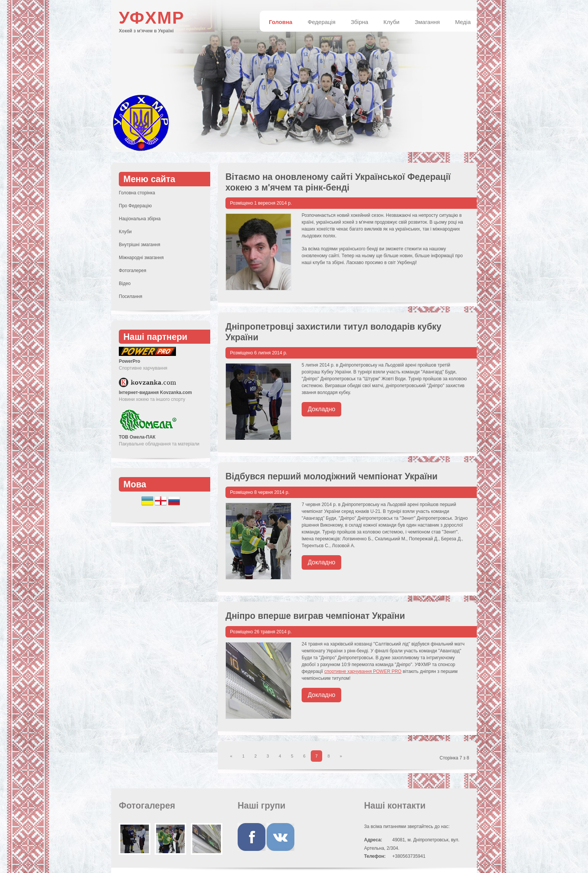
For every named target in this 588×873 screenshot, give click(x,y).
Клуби (125, 232)
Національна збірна (140, 219)
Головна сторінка (137, 193)
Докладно (321, 409)
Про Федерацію (135, 206)
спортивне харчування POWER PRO (363, 671)
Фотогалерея (133, 271)
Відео (125, 284)
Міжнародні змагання (141, 258)
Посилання (130, 296)
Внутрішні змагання (140, 245)
